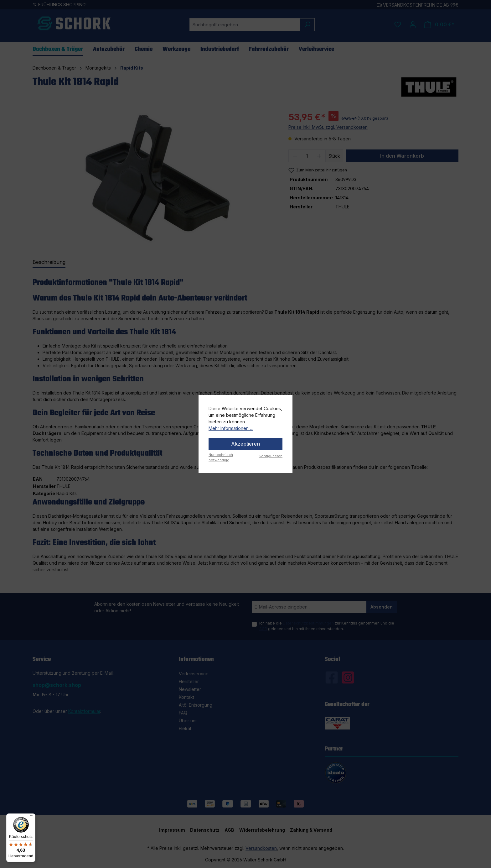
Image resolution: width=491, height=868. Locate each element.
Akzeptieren (246, 444)
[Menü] (32, 817)
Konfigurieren (271, 456)
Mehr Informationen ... (231, 428)
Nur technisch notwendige (221, 457)
